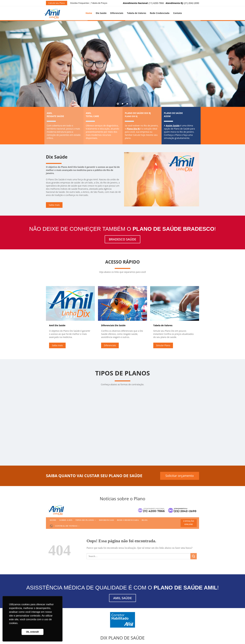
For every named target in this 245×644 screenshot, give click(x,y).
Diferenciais (117, 13)
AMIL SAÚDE (123, 598)
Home (89, 13)
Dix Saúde (101, 13)
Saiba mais (54, 205)
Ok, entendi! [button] (32, 632)
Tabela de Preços (99, 3)
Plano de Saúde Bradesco (174, 229)
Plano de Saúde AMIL (185, 588)
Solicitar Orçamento (42, 453)
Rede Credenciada (160, 13)
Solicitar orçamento (180, 476)
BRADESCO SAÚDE (123, 239)
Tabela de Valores (136, 13)
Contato (177, 13)
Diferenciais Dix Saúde (113, 325)
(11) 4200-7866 (143, 3)
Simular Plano (163, 345)
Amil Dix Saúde (57, 325)
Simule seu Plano (153, 86)
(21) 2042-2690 (182, 3)
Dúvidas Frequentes (80, 3)
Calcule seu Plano (57, 3)
